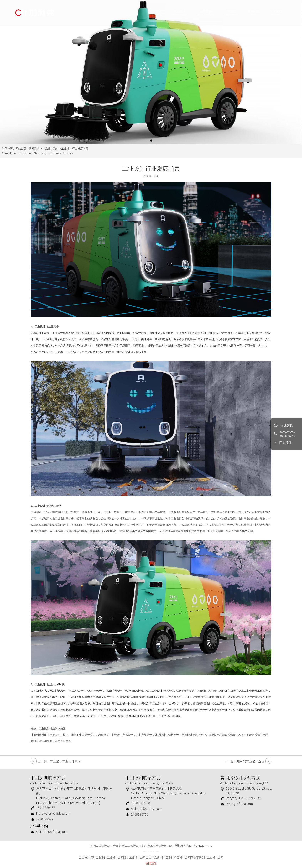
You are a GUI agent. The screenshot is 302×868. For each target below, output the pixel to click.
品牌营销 (206, 13)
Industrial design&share (57, 153)
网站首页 (21, 148)
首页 (158, 13)
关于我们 (276, 13)
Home (28, 153)
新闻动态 (254, 13)
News (37, 153)
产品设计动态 (50, 148)
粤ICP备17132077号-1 (199, 846)
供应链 (231, 13)
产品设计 (179, 13)
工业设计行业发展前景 (52, 728)
